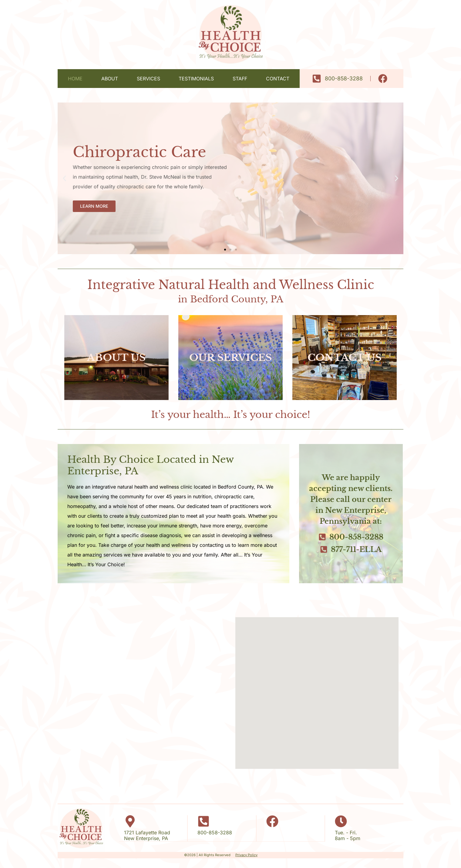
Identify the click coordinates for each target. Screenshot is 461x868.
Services (148, 79)
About (110, 79)
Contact (278, 79)
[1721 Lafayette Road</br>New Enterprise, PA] (130, 821)
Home (75, 79)
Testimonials (196, 79)
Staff (240, 79)
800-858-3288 (215, 833)
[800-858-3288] (204, 821)
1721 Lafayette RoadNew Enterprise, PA (147, 835)
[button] (64, 178)
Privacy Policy (246, 855)
